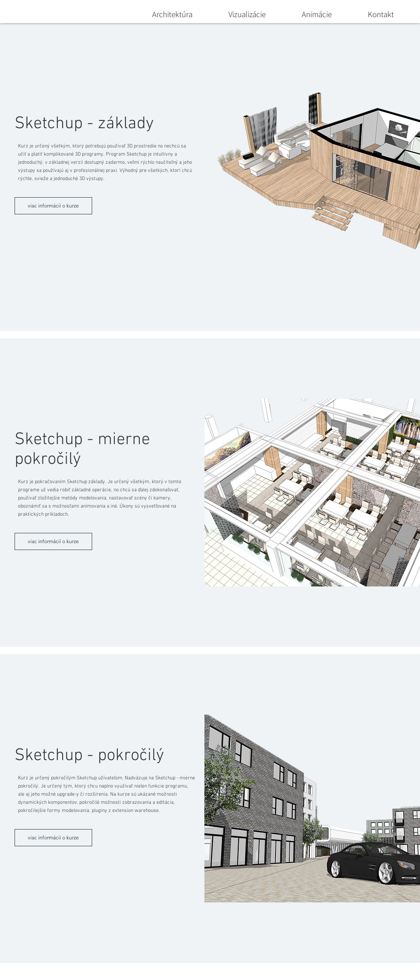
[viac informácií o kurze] (53, 206)
